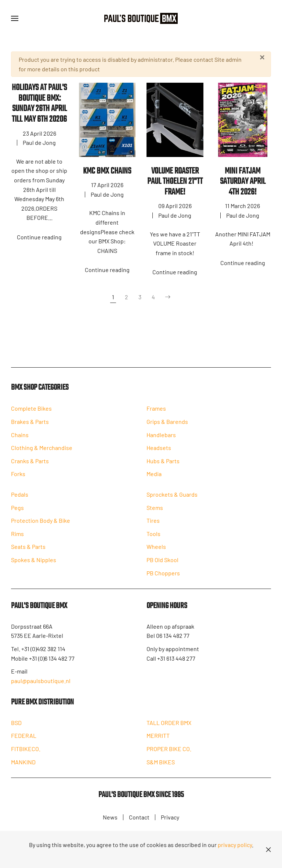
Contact (139, 818)
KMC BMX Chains (107, 171)
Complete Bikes (31, 412)
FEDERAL (24, 741)
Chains (20, 438)
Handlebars (161, 438)
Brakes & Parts (30, 425)
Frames (156, 412)
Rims (17, 537)
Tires (153, 524)
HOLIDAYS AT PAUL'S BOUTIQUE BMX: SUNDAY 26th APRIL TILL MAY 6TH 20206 (39, 103)
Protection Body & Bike (41, 524)
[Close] (262, 57)
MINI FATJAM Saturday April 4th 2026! (243, 182)
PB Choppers (163, 577)
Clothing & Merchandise (42, 451)
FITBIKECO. (26, 754)
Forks (18, 477)
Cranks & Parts (30, 464)
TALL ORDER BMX (169, 728)
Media (154, 477)
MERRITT (158, 741)
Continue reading (39, 237)
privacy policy (235, 845)
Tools (153, 538)
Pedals (20, 498)
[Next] (168, 297)
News (110, 818)
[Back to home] (141, 18)
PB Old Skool (162, 564)
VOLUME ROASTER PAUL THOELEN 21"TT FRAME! (175, 182)
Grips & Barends (167, 425)
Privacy (170, 818)
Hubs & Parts (163, 464)
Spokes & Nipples (34, 563)
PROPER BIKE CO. (169, 754)
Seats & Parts (28, 550)
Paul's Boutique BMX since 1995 (141, 801)
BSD (16, 728)
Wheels (156, 551)
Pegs (17, 511)
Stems (155, 511)
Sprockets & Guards (172, 498)
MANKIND (23, 767)
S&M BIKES (161, 767)
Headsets (159, 451)
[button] (15, 18)
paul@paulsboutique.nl (41, 685)
